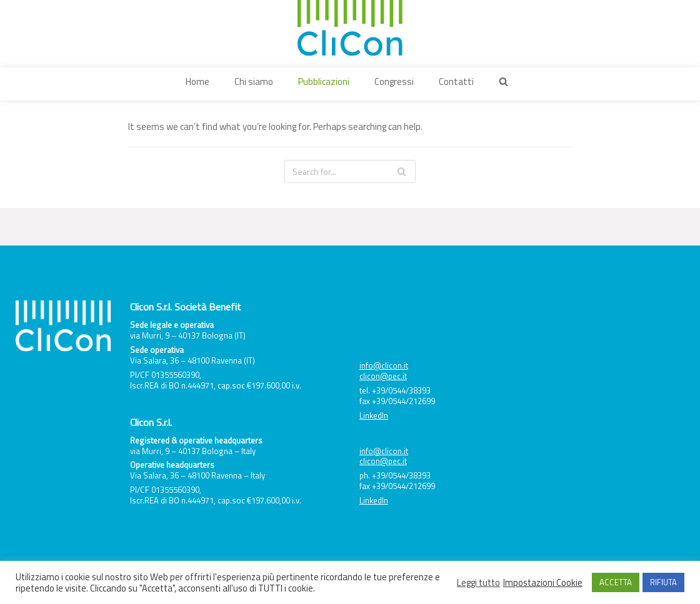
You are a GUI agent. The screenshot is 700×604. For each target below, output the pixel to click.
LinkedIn (374, 415)
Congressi (394, 82)
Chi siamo (254, 82)
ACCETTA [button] (616, 582)
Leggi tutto (478, 583)
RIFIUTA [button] (663, 582)
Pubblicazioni (324, 82)
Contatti (456, 82)
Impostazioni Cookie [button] (543, 583)
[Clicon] (350, 28)
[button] (503, 82)
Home (197, 82)
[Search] (350, 171)
